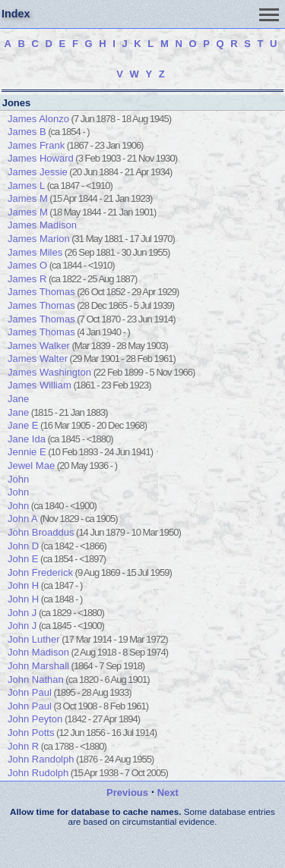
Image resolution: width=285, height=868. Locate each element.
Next (168, 793)
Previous (127, 793)
